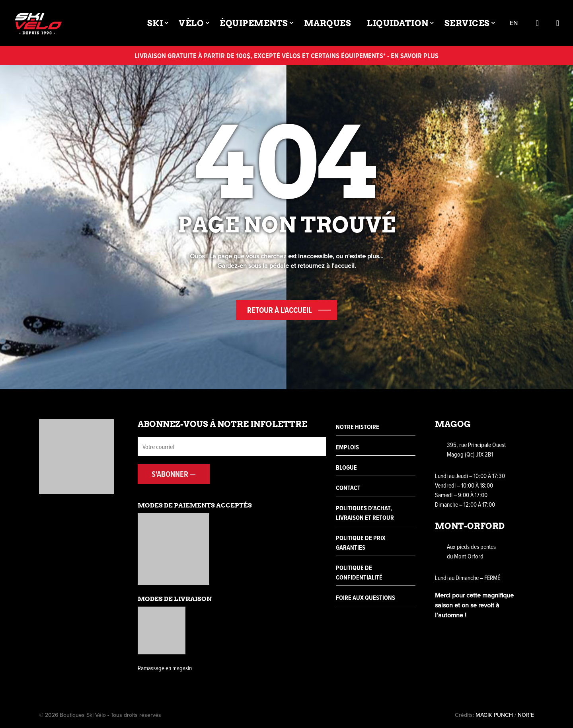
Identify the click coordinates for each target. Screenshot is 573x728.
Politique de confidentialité (359, 573)
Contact (348, 488)
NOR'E (526, 715)
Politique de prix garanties (361, 543)
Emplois (347, 447)
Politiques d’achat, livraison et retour (365, 513)
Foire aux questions (365, 598)
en (514, 23)
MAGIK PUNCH (494, 715)
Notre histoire (358, 427)
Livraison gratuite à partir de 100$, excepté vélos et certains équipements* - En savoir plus (286, 56)
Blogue (346, 467)
